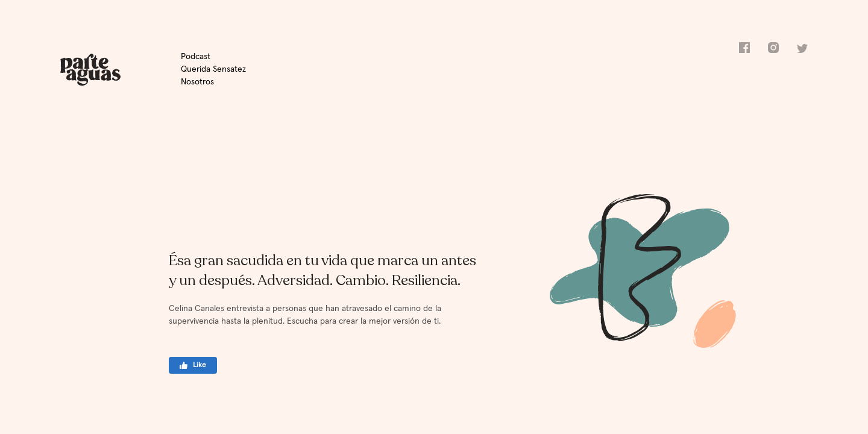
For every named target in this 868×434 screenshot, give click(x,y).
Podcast (196, 57)
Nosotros (197, 82)
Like (193, 365)
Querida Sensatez (213, 69)
